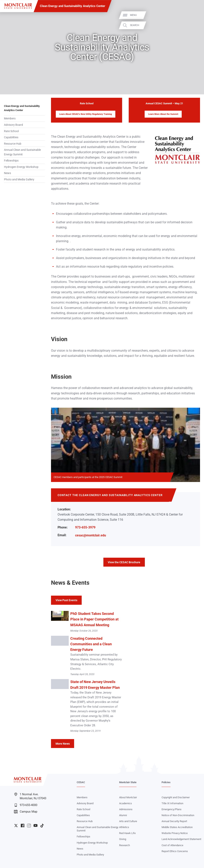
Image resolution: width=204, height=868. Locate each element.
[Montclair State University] (18, 6)
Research (125, 845)
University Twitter (16, 825)
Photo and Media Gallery (19, 179)
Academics (126, 803)
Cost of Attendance (172, 845)
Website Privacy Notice (175, 833)
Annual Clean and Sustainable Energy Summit (22, 152)
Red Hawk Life (127, 833)
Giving (123, 839)
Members (10, 118)
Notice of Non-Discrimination (178, 815)
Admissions (126, 809)
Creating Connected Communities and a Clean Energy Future (91, 644)
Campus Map (26, 812)
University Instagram (29, 825)
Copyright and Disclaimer (176, 797)
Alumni (123, 815)
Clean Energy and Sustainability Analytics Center (73, 6)
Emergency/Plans (172, 809)
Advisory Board (13, 125)
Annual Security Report (174, 821)
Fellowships (11, 161)
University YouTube (35, 825)
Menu (194, 15)
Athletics (124, 827)
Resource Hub (13, 144)
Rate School (11, 131)
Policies (166, 782)
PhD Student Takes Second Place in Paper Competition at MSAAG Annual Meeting (94, 619)
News (7, 173)
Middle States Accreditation (177, 827)
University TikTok (42, 825)
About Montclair (128, 797)
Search (196, 25)
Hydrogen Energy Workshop (21, 167)
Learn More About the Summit (163, 114)
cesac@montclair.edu (91, 535)
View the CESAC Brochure (124, 562)
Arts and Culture (128, 821)
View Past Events (66, 600)
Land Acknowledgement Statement (181, 839)
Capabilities (11, 137)
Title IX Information (172, 803)
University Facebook (23, 825)
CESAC (81, 782)
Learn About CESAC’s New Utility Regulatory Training (85, 114)
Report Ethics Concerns (175, 851)
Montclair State (128, 782)
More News (63, 744)
